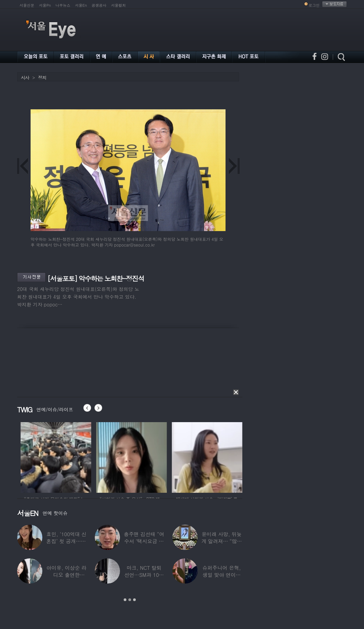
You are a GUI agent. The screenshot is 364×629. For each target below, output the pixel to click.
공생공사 (99, 5)
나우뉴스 (63, 5)
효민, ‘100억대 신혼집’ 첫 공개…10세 (67, 541)
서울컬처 (119, 5)
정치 (42, 78)
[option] (80, 456)
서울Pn (45, 5)
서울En (81, 5)
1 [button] (125, 600)
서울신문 (27, 5)
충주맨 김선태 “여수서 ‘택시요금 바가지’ (144, 541)
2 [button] (130, 600)
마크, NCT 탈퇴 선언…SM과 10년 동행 (144, 575)
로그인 (314, 5)
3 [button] (134, 600)
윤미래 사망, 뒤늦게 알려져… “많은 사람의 (221, 541)
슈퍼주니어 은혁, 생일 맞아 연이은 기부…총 (221, 575)
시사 (25, 78)
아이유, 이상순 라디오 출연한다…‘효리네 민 (66, 575)
